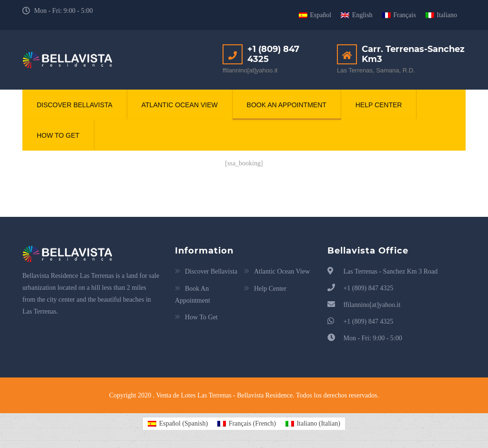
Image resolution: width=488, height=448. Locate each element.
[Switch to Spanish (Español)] (178, 424)
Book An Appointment (287, 105)
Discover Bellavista (75, 105)
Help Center (379, 105)
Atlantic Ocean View (180, 105)
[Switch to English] (356, 15)
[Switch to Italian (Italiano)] (313, 424)
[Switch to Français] (399, 15)
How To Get (58, 136)
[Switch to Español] (315, 15)
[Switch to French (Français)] (247, 424)
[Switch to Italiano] (441, 15)
